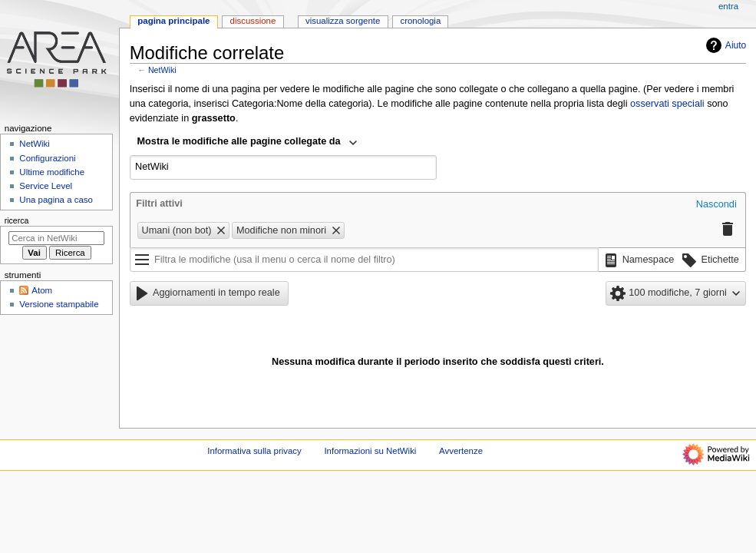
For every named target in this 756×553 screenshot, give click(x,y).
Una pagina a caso (56, 200)
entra (728, 6)
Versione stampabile (59, 304)
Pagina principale (173, 21)
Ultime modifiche (52, 172)
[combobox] (248, 143)
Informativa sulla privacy (254, 451)
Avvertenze (461, 451)
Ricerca (17, 220)
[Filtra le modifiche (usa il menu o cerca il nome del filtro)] (364, 260)
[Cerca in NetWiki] (56, 238)
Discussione (253, 21)
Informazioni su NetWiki (370, 451)
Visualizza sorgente (343, 21)
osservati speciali (667, 104)
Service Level (46, 186)
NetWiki (162, 70)
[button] (716, 205)
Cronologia (420, 21)
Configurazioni (47, 158)
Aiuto (724, 45)
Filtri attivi (159, 204)
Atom (42, 290)
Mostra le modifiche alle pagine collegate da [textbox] (239, 141)
